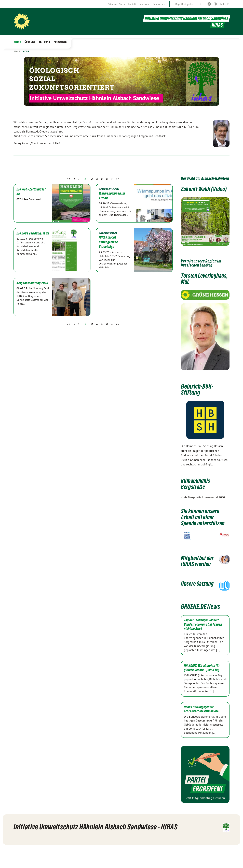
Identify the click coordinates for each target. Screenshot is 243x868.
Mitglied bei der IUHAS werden (195, 576)
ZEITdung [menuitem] (44, 42)
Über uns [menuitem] (30, 42)
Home (26, 51)
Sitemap (112, 4)
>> (118, 179)
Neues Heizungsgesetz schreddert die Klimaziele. (202, 730)
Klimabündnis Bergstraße (197, 490)
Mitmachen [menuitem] (60, 42)
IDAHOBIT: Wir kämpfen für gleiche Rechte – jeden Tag (202, 688)
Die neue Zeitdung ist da (33, 233)
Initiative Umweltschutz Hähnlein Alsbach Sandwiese (184, 18)
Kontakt (132, 4)
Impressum (144, 4)
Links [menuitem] (223, 4)
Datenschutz (159, 4)
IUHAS (17, 51)
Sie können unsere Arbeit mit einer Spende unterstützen (202, 526)
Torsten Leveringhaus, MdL (203, 284)
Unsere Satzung (191, 605)
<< (68, 179)
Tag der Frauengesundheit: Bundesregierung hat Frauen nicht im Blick (203, 645)
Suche (122, 4)
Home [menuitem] (17, 42)
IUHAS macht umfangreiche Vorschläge (108, 242)
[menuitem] (112, 4)
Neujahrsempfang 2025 (32, 283)
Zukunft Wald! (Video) (197, 192)
